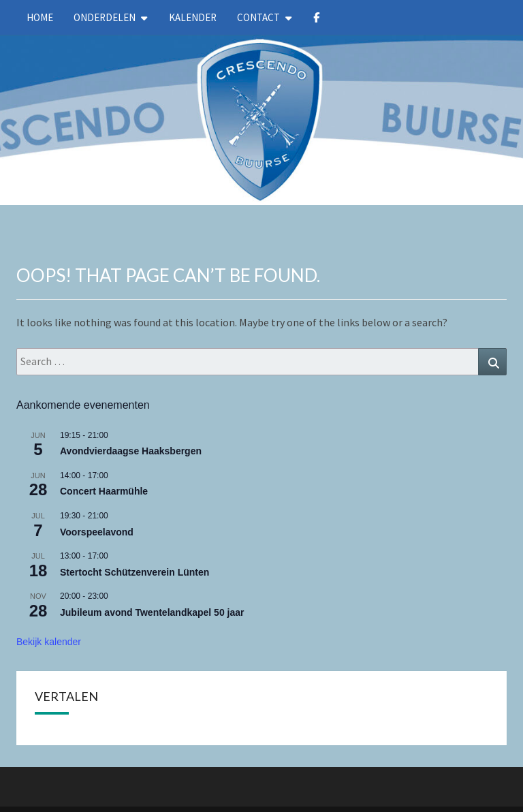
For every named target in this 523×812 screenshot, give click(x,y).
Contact (258, 17)
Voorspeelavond (97, 532)
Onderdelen (105, 17)
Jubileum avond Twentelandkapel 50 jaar (152, 612)
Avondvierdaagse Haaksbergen (131, 451)
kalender (193, 17)
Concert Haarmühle (104, 491)
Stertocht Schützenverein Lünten (134, 572)
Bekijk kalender (49, 642)
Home (40, 17)
